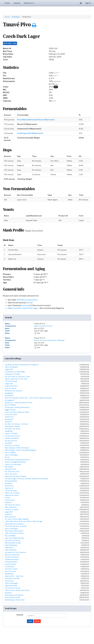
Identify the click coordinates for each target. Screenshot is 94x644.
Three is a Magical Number (15, 462)
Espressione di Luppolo (14, 524)
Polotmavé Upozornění (14, 531)
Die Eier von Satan (12, 445)
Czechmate (10, 567)
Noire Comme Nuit (12, 555)
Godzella (8, 443)
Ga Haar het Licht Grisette (15, 552)
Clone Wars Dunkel (12, 597)
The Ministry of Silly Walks (15, 372)
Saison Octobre (11, 433)
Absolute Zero (11, 469)
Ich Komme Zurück (12, 436)
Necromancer (10, 517)
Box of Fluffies (10, 405)
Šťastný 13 (9, 488)
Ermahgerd (9, 400)
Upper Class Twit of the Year (16, 379)
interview (25, 305)
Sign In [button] (88, 3)
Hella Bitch (9, 548)
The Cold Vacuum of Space (16, 526)
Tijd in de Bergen (11, 367)
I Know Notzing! (11, 381)
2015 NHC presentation (27, 300)
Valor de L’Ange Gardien (15, 538)
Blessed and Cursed (13, 543)
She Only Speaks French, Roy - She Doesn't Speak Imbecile (28, 398)
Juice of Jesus (11, 571)
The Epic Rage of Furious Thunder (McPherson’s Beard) (26, 479)
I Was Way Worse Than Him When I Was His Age (24, 521)
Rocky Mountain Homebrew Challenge (49, 340)
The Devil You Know (12, 429)
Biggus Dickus (10, 410)
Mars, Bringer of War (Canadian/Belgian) (21, 450)
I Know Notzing (11, 491)
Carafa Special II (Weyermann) (30, 133)
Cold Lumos (10, 500)
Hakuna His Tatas (12, 495)
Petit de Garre (11, 388)
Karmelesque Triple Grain (15, 600)
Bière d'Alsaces (11, 507)
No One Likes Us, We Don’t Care (17, 377)
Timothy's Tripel (11, 569)
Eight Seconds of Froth (43, 326)
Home (7, 3)
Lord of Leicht (10, 564)
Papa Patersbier (11, 545)
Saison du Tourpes (12, 493)
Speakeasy (9, 393)
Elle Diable (9, 467)
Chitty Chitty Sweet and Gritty (17, 590)
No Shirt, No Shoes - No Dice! (16, 424)
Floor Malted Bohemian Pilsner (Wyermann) (36, 120)
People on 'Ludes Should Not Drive (19, 403)
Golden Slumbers (12, 438)
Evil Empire (9, 396)
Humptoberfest (11, 481)
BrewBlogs (16, 17)
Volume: (20, 615)
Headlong (9, 431)
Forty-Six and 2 (11, 414)
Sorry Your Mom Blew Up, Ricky (17, 412)
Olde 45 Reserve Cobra (14, 533)
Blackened (9, 419)
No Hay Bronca (11, 441)
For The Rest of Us (12, 472)
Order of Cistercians (13, 464)
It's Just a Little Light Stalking (17, 519)
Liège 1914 (9, 369)
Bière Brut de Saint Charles (16, 476)
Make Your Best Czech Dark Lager (23, 308)
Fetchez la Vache (12, 510)
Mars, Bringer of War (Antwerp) (17, 448)
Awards (17, 3)
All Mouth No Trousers (14, 391)
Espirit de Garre (11, 386)
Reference (29, 3)
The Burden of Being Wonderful (17, 407)
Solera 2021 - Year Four (14, 576)
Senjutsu (8, 502)
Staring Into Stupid (12, 374)
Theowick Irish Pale (12, 578)
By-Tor (7, 457)
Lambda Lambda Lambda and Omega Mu (22, 365)
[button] (81, 3)
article (30, 303)
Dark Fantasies (11, 550)
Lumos (8, 498)
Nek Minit (9, 483)
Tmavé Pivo (9, 417)
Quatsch (8, 422)
